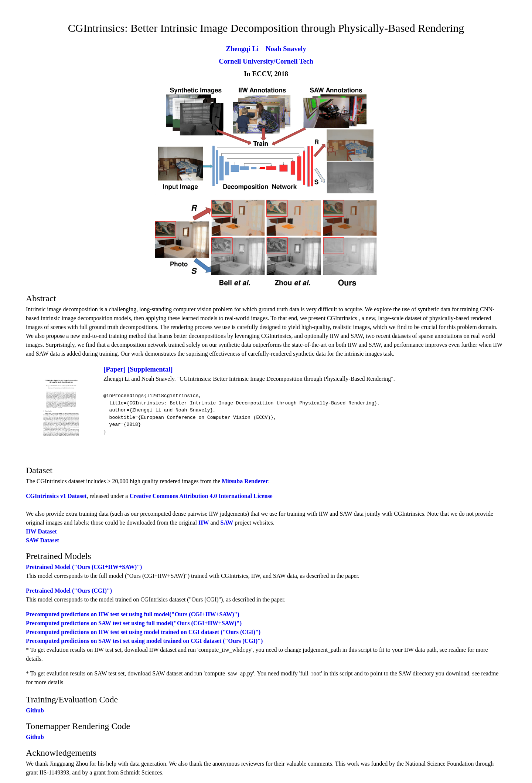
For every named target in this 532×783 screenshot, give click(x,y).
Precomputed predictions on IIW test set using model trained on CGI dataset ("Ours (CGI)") (143, 632)
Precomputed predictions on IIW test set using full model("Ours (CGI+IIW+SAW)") (133, 614)
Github (35, 710)
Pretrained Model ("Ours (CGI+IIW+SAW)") (84, 567)
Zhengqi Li (242, 49)
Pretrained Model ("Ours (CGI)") (69, 591)
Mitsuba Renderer (245, 481)
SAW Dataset (42, 540)
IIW (204, 523)
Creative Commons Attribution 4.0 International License (201, 496)
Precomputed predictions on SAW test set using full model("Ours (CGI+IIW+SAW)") (134, 623)
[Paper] (115, 369)
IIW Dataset (41, 531)
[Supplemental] (150, 369)
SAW (227, 523)
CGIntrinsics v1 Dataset (56, 496)
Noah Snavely (286, 49)
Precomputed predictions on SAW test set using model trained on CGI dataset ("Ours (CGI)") (144, 641)
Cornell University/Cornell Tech (266, 61)
